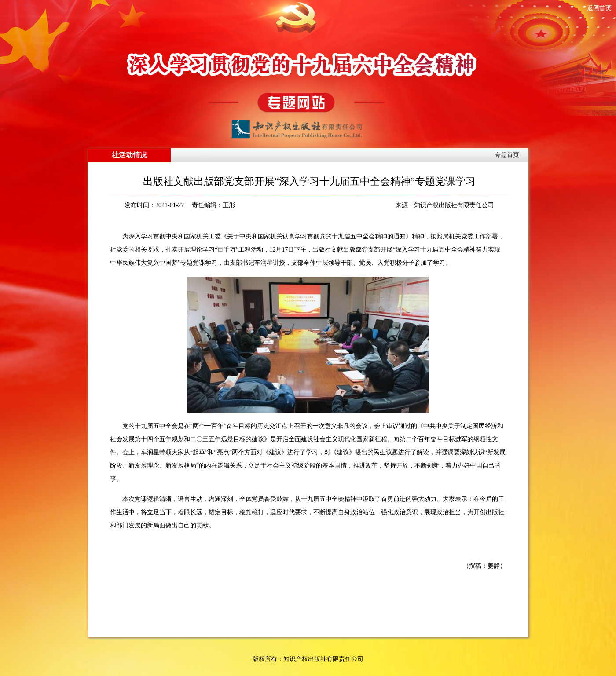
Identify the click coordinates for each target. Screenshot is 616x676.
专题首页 (507, 155)
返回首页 (599, 8)
